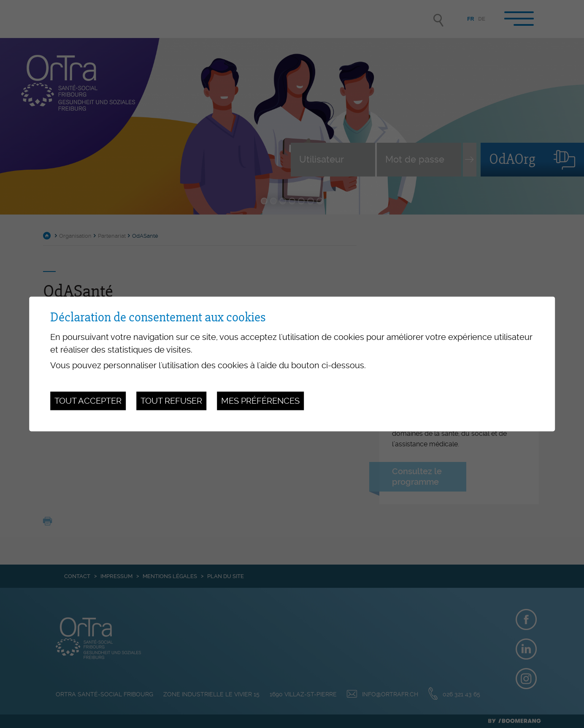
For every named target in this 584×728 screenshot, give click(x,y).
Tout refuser (171, 401)
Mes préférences (260, 401)
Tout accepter (88, 401)
